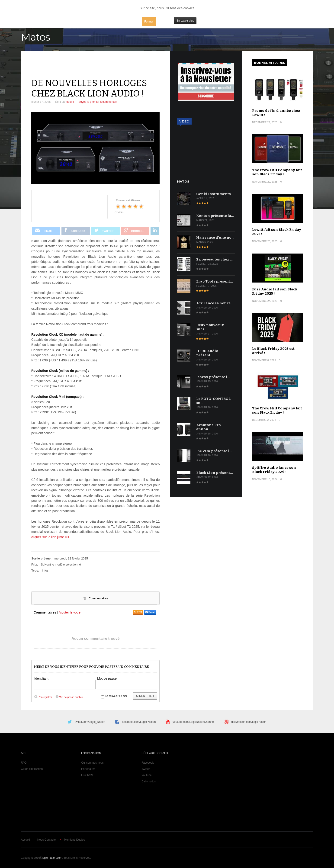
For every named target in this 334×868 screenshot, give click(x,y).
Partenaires (88, 769)
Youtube (147, 775)
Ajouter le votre (70, 612)
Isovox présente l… (213, 377)
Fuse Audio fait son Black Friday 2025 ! (275, 291)
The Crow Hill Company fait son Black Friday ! (277, 172)
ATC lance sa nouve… (215, 303)
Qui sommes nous (92, 763)
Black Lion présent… (215, 473)
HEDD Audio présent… (207, 353)
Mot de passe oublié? (69, 697)
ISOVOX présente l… (214, 451)
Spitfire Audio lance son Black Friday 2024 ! (274, 470)
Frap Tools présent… (215, 281)
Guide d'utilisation (32, 769)
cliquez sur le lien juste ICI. (51, 537)
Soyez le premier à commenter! (98, 102)
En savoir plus (185, 21)
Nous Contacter (47, 840)
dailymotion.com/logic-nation (249, 722)
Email (150, 612)
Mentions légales (74, 840)
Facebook (148, 763)
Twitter (146, 769)
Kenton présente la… (215, 216)
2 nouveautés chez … (214, 259)
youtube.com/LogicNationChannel (193, 722)
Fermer (149, 22)
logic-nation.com (52, 858)
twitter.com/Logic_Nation (90, 722)
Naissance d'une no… (215, 238)
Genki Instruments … (215, 194)
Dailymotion (149, 781)
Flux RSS (87, 775)
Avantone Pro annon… (209, 427)
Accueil (25, 840)
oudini (70, 102)
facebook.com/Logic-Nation (139, 722)
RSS (138, 612)
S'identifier (145, 696)
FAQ (24, 763)
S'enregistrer (43, 697)
